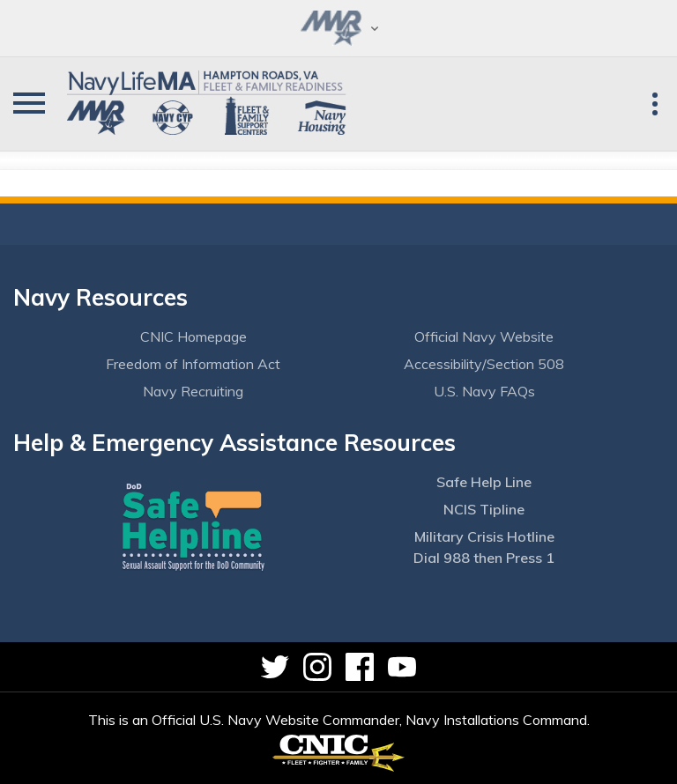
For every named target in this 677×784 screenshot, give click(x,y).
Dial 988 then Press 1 (484, 558)
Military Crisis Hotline (484, 536)
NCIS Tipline (484, 509)
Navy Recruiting (193, 391)
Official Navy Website (484, 337)
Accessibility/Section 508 (484, 364)
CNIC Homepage (193, 337)
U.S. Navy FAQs (484, 391)
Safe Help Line (484, 482)
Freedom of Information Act (193, 364)
